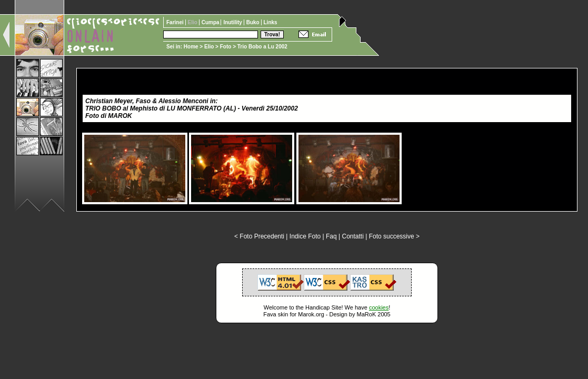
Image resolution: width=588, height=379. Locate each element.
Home (191, 47)
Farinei (176, 22)
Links (271, 22)
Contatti (352, 236)
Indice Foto (305, 236)
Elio (209, 47)
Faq (331, 236)
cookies (379, 307)
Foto (226, 47)
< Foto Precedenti (259, 236)
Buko (254, 22)
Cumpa (211, 22)
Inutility (233, 22)
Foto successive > (394, 236)
